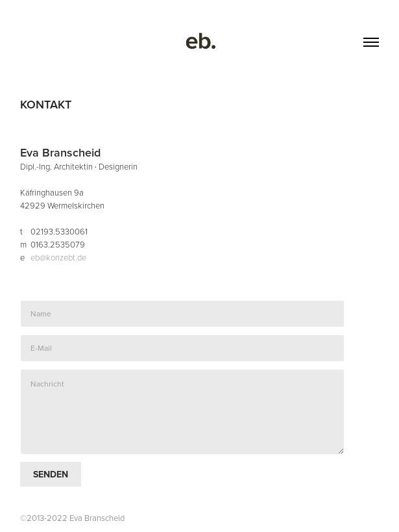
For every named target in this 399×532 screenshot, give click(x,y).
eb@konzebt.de (58, 257)
